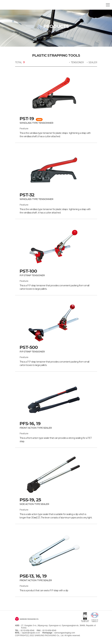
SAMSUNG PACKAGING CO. (20, 5)
